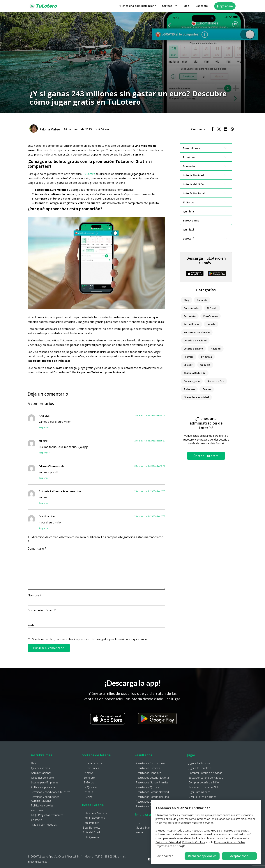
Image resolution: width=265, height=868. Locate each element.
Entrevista (190, 316)
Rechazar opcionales (202, 856)
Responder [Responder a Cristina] (44, 528)
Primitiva (206, 357)
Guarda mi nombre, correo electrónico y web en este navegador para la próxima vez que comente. (91, 639)
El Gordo (212, 308)
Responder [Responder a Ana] (44, 427)
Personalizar (164, 856)
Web (31, 625)
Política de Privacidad (168, 842)
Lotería (211, 324)
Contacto (202, 6)
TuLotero (89, 174)
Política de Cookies (194, 842)
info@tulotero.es (37, 862)
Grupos (207, 389)
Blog (186, 6)
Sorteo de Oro (216, 381)
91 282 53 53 (109, 856)
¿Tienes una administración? (137, 6)
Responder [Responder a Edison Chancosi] (44, 478)
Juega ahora (225, 6)
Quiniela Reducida (195, 373)
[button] (212, 129)
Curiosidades (192, 308)
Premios (189, 357)
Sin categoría (192, 381)
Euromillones (191, 324)
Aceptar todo (239, 856)
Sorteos (170, 6)
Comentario (37, 549)
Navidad (216, 349)
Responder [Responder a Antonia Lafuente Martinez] (44, 503)
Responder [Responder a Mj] (44, 453)
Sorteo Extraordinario (197, 332)
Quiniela (205, 365)
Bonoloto (202, 300)
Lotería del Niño (193, 349)
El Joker (188, 365)
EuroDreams (211, 316)
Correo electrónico (42, 610)
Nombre (35, 595)
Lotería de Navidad (195, 340)
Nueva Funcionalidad (196, 397)
